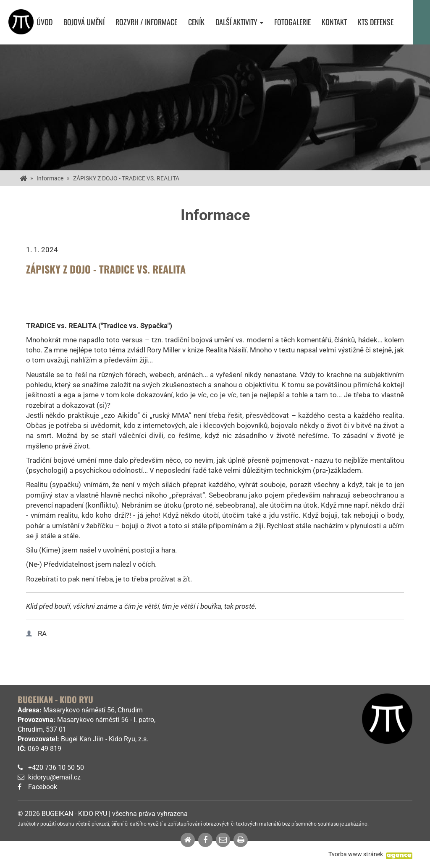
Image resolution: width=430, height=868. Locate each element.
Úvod (45, 22)
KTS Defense (376, 22)
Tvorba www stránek (356, 854)
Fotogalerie (292, 22)
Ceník (196, 22)
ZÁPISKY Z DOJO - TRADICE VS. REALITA (126, 178)
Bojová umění (84, 22)
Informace (50, 178)
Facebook (43, 787)
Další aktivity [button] (239, 22)
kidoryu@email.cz (54, 777)
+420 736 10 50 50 (56, 768)
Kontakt (334, 22)
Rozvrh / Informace (146, 22)
